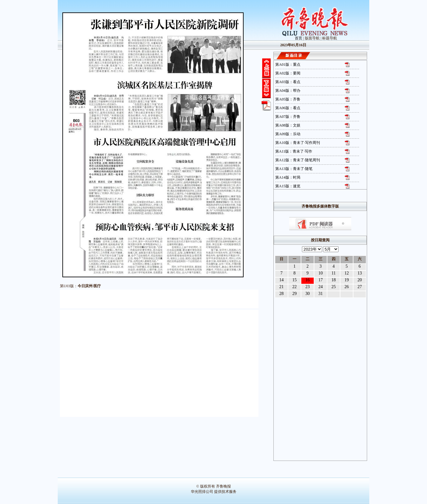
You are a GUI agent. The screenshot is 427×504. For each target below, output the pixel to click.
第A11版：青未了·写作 (294, 151)
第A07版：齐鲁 (288, 117)
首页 (299, 38)
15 (294, 280)
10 (321, 273)
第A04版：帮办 (288, 91)
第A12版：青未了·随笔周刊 (298, 160)
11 (333, 273)
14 (281, 280)
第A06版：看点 (288, 108)
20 (360, 280)
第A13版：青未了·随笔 (294, 169)
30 (308, 294)
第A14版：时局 (288, 177)
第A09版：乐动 (288, 134)
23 (308, 287)
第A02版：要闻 (288, 73)
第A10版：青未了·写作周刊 (298, 143)
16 (308, 280)
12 (347, 273)
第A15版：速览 (288, 186)
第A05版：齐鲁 (288, 99)
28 (281, 294)
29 (294, 294)
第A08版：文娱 (288, 125)
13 (360, 273)
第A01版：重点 (288, 65)
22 (294, 287)
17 (321, 280)
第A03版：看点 (288, 82)
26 (347, 287)
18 (334, 280)
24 (321, 287)
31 (321, 294)
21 (281, 287)
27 (360, 287)
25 (334, 287)
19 (347, 280)
